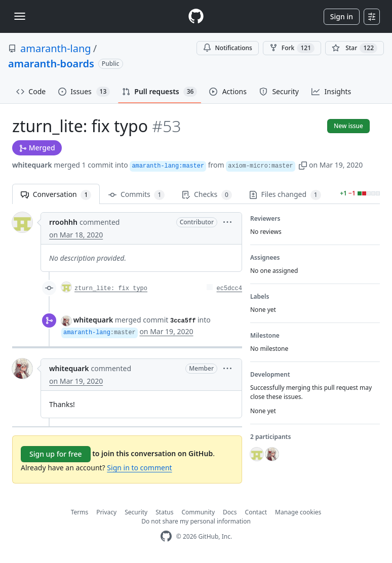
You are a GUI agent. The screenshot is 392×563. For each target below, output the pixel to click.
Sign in (342, 16)
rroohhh (63, 222)
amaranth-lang (56, 48)
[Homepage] (196, 16)
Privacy (106, 512)
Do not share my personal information (196, 521)
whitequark (32, 165)
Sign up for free (56, 454)
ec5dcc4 (229, 289)
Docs (230, 512)
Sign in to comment (139, 468)
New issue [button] (348, 126)
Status (164, 512)
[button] (303, 165)
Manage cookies (298, 512)
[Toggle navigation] (20, 16)
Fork (292, 48)
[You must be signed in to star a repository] (355, 48)
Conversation (56, 195)
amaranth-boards (51, 64)
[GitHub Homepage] (166, 536)
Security (136, 512)
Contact (256, 512)
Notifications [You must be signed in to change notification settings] (228, 48)
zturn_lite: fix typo (111, 289)
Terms (80, 512)
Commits (136, 195)
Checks (207, 195)
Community (198, 512)
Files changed (285, 195)
